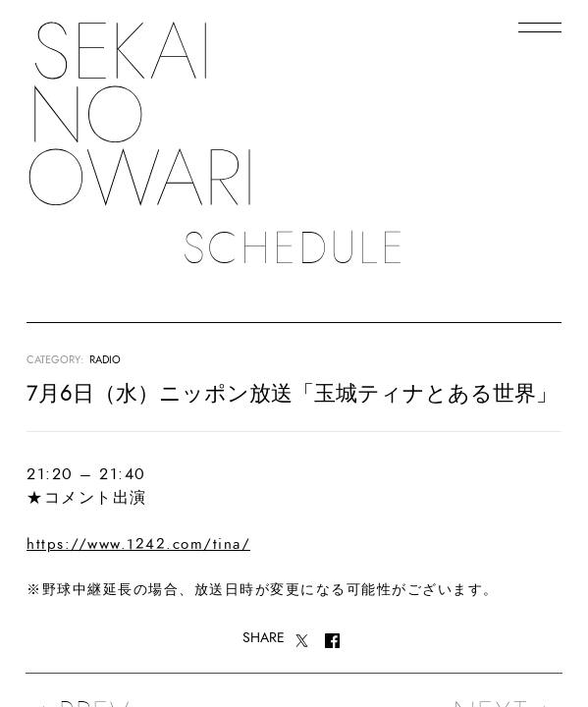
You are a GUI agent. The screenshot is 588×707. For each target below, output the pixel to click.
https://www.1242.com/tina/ (138, 544)
